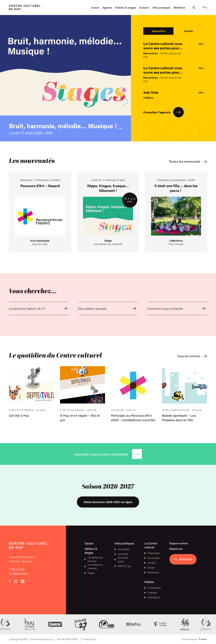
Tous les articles (192, 356)
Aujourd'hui (158, 31)
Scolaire (144, 7)
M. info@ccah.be (18, 573)
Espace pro (176, 549)
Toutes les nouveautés (188, 161)
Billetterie (179, 7)
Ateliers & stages (126, 7)
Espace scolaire (179, 543)
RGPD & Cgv (123, 566)
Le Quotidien (153, 588)
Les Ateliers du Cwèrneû (94, 566)
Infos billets (122, 549)
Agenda (107, 7)
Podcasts (151, 592)
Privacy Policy (89, 639)
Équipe (150, 567)
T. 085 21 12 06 (17, 569)
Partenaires (152, 572)
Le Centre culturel (151, 545)
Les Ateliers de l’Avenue (94, 559)
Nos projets (152, 558)
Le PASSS (121, 554)
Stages (90, 573)
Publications (152, 597)
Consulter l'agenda (163, 112)
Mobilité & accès (122, 560)
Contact (150, 563)
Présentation (152, 553)
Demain (188, 31)
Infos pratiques (161, 7)
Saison (95, 7)
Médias (149, 582)
